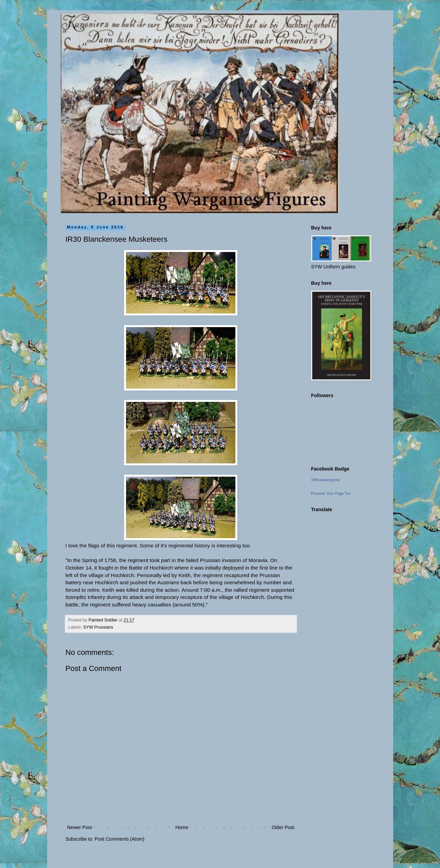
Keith (185, 575)
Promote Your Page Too (331, 493)
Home (182, 827)
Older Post (283, 827)
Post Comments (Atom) (119, 839)
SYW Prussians (98, 627)
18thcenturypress (326, 480)
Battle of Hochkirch (151, 568)
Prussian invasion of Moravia (233, 560)
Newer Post (80, 827)
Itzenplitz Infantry (85, 597)
